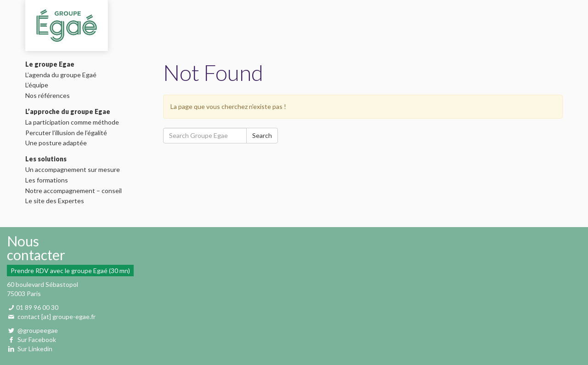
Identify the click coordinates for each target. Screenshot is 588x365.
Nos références (50, 96)
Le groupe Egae (50, 64)
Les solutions (46, 159)
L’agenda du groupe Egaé (63, 75)
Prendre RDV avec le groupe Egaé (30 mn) (70, 271)
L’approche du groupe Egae (68, 112)
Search (262, 135)
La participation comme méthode (74, 122)
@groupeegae (37, 330)
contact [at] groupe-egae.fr (57, 317)
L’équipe (39, 85)
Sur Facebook (37, 339)
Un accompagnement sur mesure (75, 170)
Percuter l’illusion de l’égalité (68, 133)
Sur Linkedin (35, 349)
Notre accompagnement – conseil (76, 191)
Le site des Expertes (57, 201)
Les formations (49, 180)
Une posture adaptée (58, 143)
